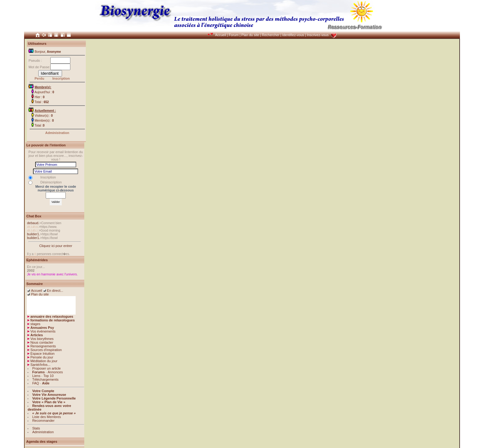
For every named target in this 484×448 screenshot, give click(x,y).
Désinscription (51, 182)
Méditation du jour (44, 361)
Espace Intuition (42, 354)
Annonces (55, 372)
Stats (36, 428)
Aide (46, 383)
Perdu (39, 78)
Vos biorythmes (42, 339)
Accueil (221, 35)
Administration (57, 133)
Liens (36, 376)
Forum (234, 35)
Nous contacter (42, 342)
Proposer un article (46, 368)
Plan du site (250, 35)
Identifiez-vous (293, 35)
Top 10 (48, 376)
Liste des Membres (46, 417)
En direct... (55, 291)
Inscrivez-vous (318, 35)
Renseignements (43, 346)
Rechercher (271, 35)
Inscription (61, 78)
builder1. (33, 234)
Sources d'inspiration (46, 350)
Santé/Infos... (40, 365)
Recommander (43, 421)
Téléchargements (45, 379)
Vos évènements (43, 331)
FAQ (35, 383)
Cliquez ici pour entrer (56, 246)
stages (35, 324)
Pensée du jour (42, 357)
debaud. (33, 223)
